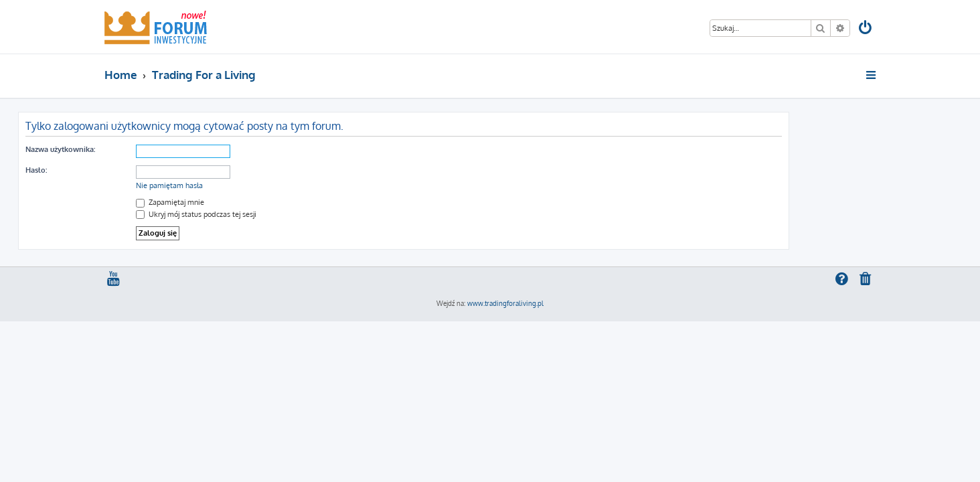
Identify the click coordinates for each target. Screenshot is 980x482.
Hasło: (122, 170)
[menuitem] (866, 29)
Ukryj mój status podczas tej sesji (282, 214)
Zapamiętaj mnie (256, 202)
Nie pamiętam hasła (256, 185)
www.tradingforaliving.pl (505, 303)
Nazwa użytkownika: (147, 149)
